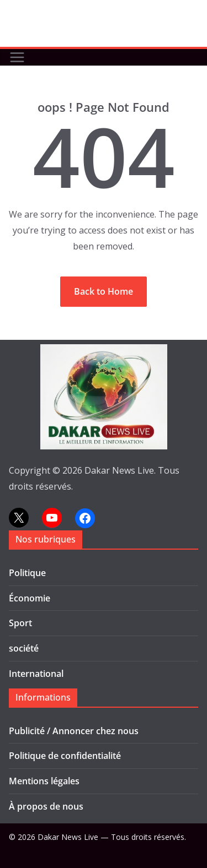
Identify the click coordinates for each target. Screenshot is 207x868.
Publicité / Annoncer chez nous (74, 731)
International (36, 674)
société (24, 648)
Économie (30, 598)
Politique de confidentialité (65, 756)
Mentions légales (44, 781)
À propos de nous (46, 806)
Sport (20, 623)
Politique (27, 573)
